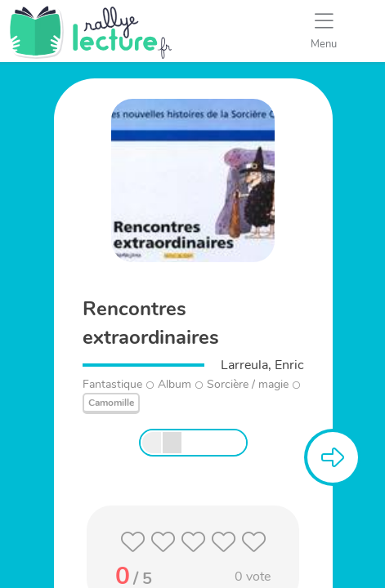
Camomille (111, 403)
